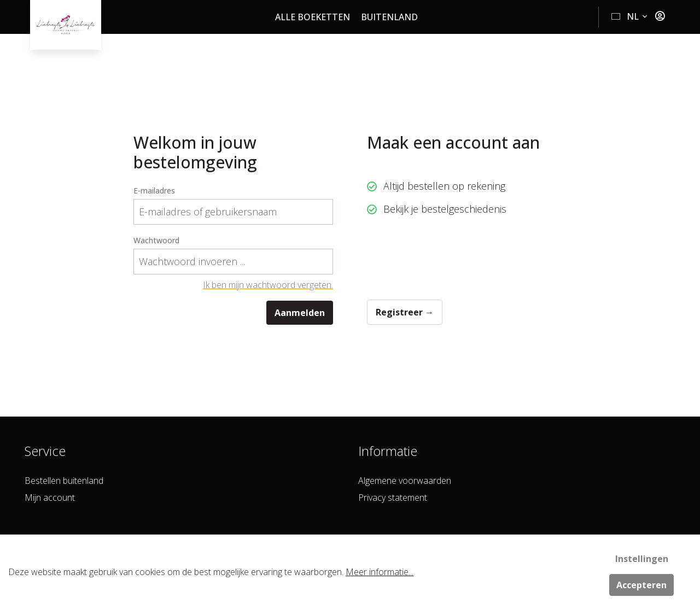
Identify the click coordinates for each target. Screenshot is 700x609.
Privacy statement (393, 497)
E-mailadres (154, 191)
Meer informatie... (380, 572)
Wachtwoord (156, 240)
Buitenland (389, 17)
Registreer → (405, 312)
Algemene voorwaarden (405, 481)
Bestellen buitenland (64, 481)
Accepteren (641, 585)
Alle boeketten (313, 17)
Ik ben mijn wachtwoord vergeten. (268, 285)
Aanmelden (300, 313)
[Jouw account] (660, 16)
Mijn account (50, 497)
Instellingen (642, 559)
